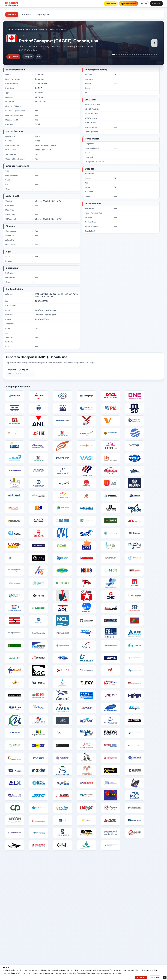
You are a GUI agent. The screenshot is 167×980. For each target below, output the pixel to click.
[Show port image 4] (121, 55)
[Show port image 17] (150, 55)
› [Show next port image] (154, 43)
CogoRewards (129, 4)
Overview (12, 14)
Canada (34, 29)
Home (11, 29)
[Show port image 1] (114, 55)
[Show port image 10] (134, 55)
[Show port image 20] (156, 55)
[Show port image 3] (119, 55)
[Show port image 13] (141, 55)
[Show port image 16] (148, 55)
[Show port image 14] (143, 55)
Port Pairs (26, 14)
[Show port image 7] (128, 55)
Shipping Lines (43, 14)
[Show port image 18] (152, 55)
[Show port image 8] (130, 55)
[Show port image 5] (123, 55)
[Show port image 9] (132, 55)
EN (144, 4)
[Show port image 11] (137, 55)
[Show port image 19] (154, 55)
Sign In (156, 4)
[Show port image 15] (145, 55)
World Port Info (22, 29)
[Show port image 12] (139, 55)
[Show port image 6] (126, 55)
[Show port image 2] (117, 55)
